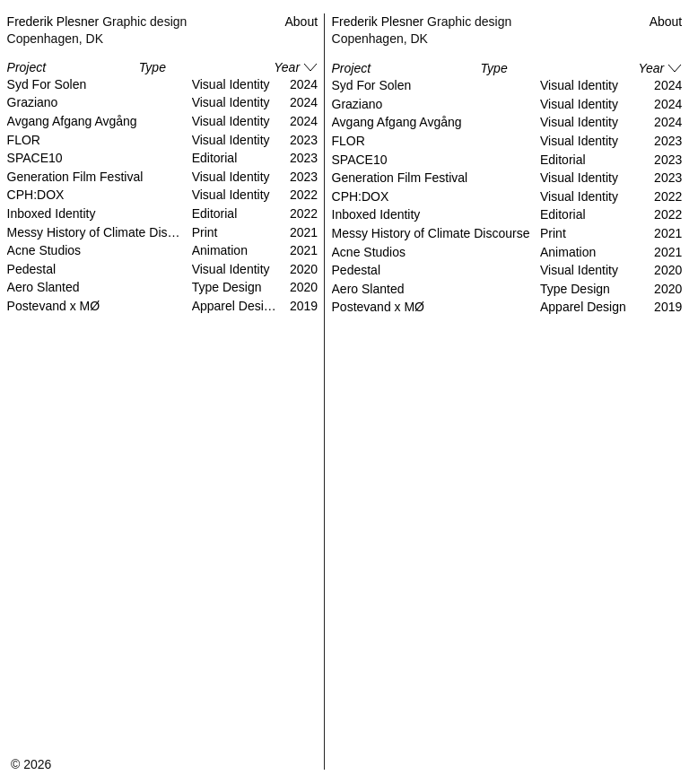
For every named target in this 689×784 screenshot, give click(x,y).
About (666, 22)
